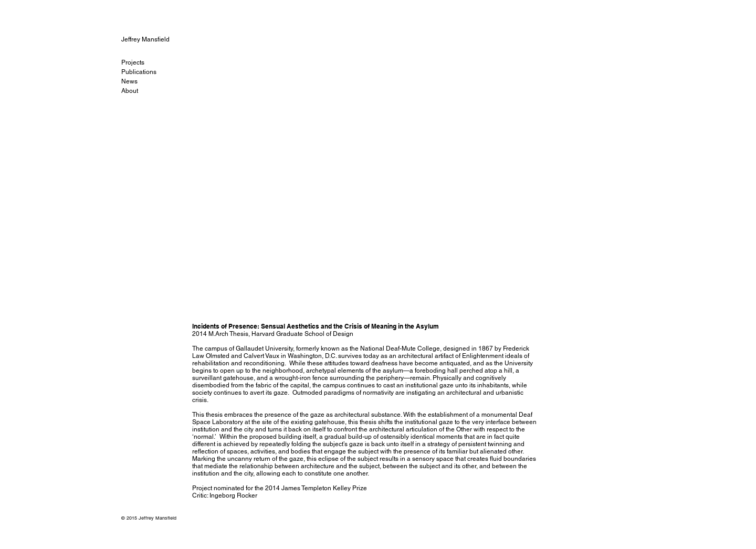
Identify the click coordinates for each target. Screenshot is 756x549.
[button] (366, 184)
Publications (139, 72)
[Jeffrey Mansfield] (157, 39)
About (130, 91)
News (129, 81)
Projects (133, 62)
